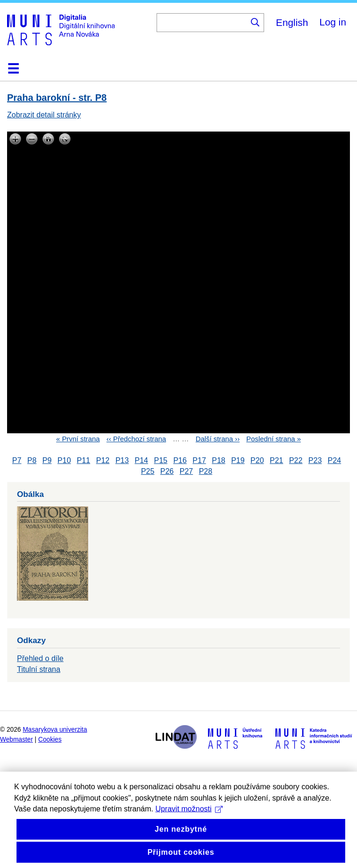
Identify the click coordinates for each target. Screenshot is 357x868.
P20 (257, 460)
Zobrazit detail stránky (44, 115)
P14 (141, 460)
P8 (32, 460)
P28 (206, 471)
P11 (83, 460)
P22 (296, 460)
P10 (64, 460)
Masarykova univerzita (55, 730)
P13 (122, 460)
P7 (17, 460)
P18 (218, 460)
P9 (47, 460)
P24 (334, 460)
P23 (315, 460)
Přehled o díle (40, 658)
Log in (333, 22)
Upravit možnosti (189, 825)
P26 (167, 471)
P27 (186, 471)
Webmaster (17, 740)
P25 (148, 471)
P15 (160, 460)
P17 (199, 460)
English (292, 22)
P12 (103, 460)
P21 (276, 460)
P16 (180, 460)
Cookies (50, 740)
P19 (238, 460)
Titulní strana (39, 669)
